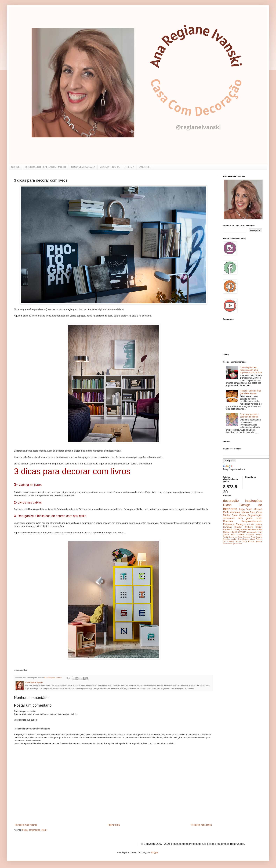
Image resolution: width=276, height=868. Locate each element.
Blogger (155, 852)
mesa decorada (255, 530)
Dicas (227, 505)
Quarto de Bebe (235, 537)
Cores (243, 515)
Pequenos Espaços (234, 524)
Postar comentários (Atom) (35, 830)
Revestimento (243, 539)
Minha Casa (230, 515)
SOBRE (15, 167)
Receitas (228, 521)
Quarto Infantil (230, 532)
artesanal (235, 512)
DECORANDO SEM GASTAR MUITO (45, 167)
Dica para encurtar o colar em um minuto (250, 416)
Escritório (250, 535)
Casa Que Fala (240, 530)
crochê (234, 539)
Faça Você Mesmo (250, 509)
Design (259, 527)
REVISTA (242, 532)
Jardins (259, 524)
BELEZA (130, 167)
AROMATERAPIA (110, 167)
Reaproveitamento (252, 521)
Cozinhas (227, 527)
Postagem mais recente (26, 825)
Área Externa (256, 537)
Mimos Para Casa (252, 512)
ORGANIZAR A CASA (83, 167)
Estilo (226, 512)
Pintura (251, 541)
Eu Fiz (250, 524)
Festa (225, 537)
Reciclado (228, 530)
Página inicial (114, 825)
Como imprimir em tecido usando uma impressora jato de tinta (251, 370)
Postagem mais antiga (201, 825)
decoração (231, 501)
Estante (259, 541)
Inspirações (253, 501)
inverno (259, 535)
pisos (252, 539)
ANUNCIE (145, 167)
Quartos (238, 527)
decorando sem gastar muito (243, 518)
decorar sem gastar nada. (233, 544)
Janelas (226, 539)
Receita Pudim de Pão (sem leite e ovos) (250, 392)
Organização (255, 515)
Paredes (241, 535)
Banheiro (249, 527)
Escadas (246, 537)
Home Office (241, 541)
